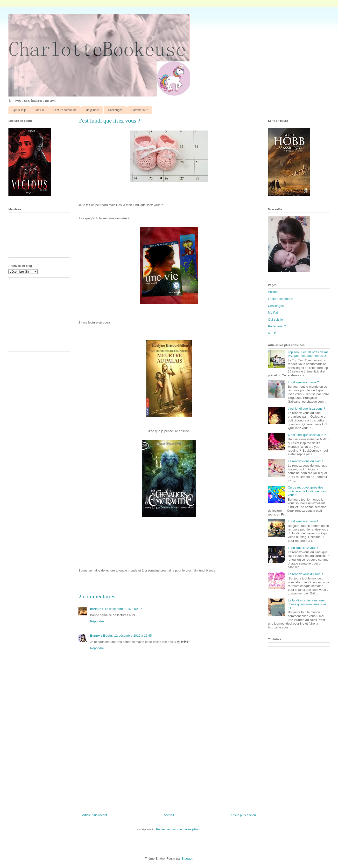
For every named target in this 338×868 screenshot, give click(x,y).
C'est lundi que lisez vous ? (307, 435)
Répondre (97, 621)
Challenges (115, 110)
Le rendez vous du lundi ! (305, 574)
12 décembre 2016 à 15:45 (133, 636)
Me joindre (92, 110)
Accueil (169, 815)
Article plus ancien (243, 815)
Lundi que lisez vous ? (303, 382)
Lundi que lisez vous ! (303, 521)
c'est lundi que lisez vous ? (306, 409)
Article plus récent (95, 815)
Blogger (187, 858)
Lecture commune (65, 110)
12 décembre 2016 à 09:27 (123, 609)
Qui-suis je (20, 110)
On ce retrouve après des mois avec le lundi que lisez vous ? (307, 491)
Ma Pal (40, 110)
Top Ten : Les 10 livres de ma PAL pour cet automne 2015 (308, 354)
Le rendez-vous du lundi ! (305, 461)
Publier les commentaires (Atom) (179, 829)
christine (97, 609)
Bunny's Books (101, 636)
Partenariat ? (140, 110)
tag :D (272, 333)
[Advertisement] (169, 766)
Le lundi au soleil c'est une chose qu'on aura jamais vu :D (307, 604)
